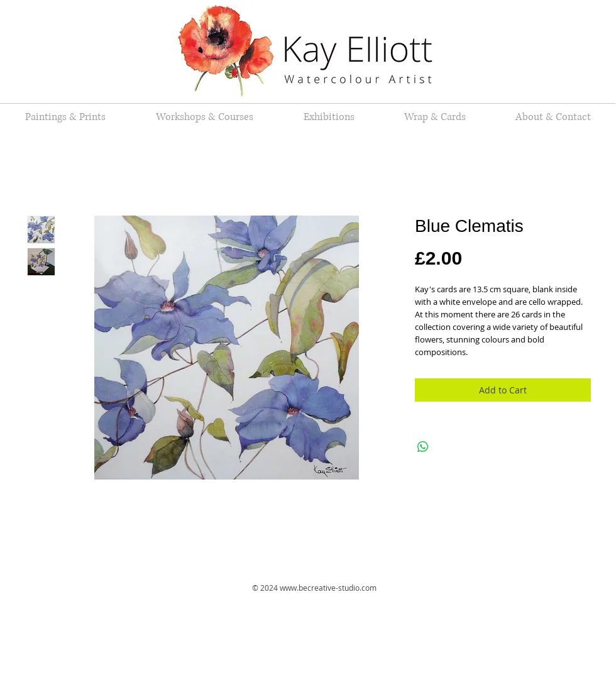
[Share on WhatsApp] (423, 447)
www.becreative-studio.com (328, 588)
